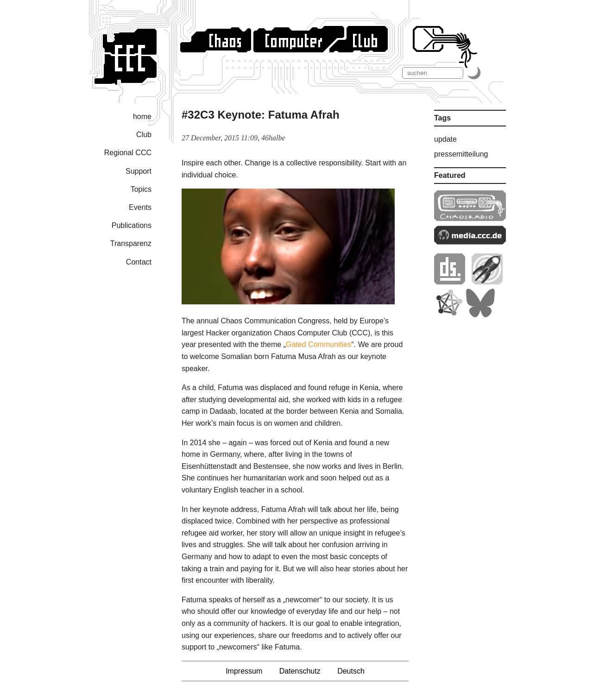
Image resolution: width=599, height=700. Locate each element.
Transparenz (131, 243)
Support (139, 171)
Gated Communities (318, 344)
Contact (139, 262)
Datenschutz (300, 671)
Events (140, 207)
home (142, 117)
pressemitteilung (461, 154)
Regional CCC (128, 153)
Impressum (244, 671)
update (445, 139)
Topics (141, 189)
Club (144, 135)
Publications (132, 225)
